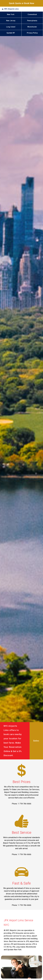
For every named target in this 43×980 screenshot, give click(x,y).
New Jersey (11, 21)
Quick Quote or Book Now (22, 3)
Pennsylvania (32, 21)
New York (11, 14)
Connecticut (32, 14)
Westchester (32, 27)
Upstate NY (11, 33)
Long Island (11, 27)
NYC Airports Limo (12, 9)
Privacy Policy (32, 33)
